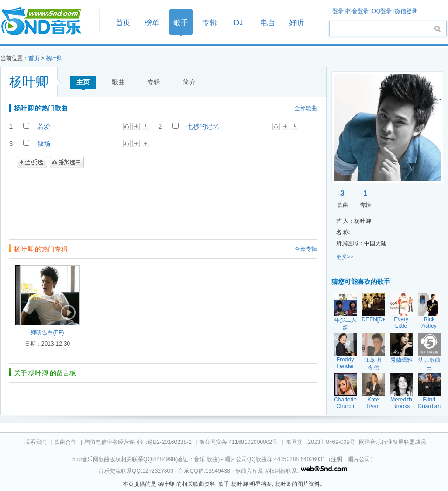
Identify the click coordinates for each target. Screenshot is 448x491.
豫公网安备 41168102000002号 (238, 442)
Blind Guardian (429, 403)
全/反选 (32, 162)
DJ (239, 23)
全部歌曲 (306, 108)
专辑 (210, 23)
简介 (189, 82)
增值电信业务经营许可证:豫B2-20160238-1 (138, 442)
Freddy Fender (345, 363)
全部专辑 (306, 249)
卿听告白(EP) (48, 332)
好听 (296, 23)
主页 (83, 82)
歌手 (181, 23)
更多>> (345, 257)
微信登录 (406, 11)
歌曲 (118, 82)
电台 (268, 23)
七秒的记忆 (203, 126)
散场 (44, 144)
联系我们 (35, 442)
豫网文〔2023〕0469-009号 (320, 442)
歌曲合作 (65, 442)
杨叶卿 (54, 58)
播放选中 (67, 162)
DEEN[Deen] (378, 319)
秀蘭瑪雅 (401, 360)
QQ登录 (382, 11)
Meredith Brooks (401, 403)
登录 (338, 11)
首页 (47, 22)
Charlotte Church (345, 403)
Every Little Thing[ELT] (403, 326)
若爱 (44, 126)
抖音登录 (358, 11)
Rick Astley (429, 323)
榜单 (152, 23)
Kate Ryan (373, 403)
